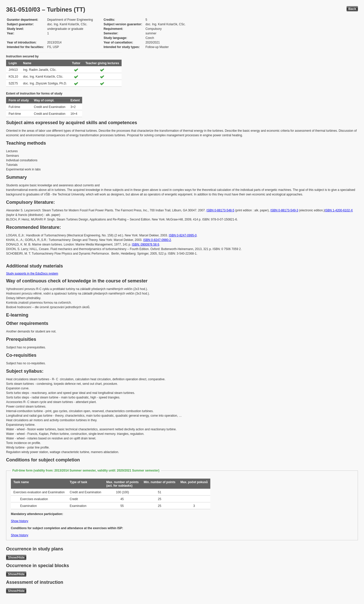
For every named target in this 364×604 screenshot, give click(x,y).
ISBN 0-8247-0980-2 (157, 240)
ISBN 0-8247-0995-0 (183, 235)
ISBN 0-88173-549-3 (284, 210)
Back (352, 9)
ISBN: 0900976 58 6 (146, 244)
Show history (20, 521)
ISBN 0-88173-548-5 (220, 210)
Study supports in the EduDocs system (32, 274)
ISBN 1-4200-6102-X (339, 210)
